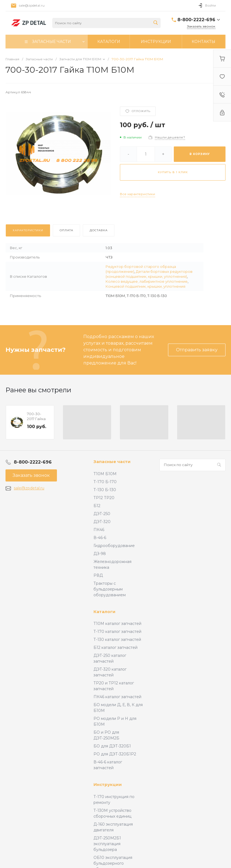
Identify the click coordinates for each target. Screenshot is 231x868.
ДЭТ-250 (102, 514)
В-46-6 (100, 538)
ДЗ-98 (100, 554)
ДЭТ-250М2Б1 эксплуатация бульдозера (107, 844)
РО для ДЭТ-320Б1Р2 (115, 754)
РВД (98, 575)
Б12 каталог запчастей (116, 647)
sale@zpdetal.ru (32, 5)
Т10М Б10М (105, 474)
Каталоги (105, 612)
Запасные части (112, 462)
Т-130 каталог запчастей (117, 640)
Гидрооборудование (114, 546)
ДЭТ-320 (102, 522)
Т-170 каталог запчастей (117, 632)
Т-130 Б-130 (105, 490)
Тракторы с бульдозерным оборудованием (110, 589)
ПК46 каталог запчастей (117, 697)
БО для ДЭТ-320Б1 (112, 746)
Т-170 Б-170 (105, 482)
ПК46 (99, 530)
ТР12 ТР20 (104, 498)
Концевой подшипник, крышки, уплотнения (145, 286)
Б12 (97, 506)
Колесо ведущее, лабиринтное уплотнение (147, 281)
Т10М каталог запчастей (117, 624)
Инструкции (108, 784)
